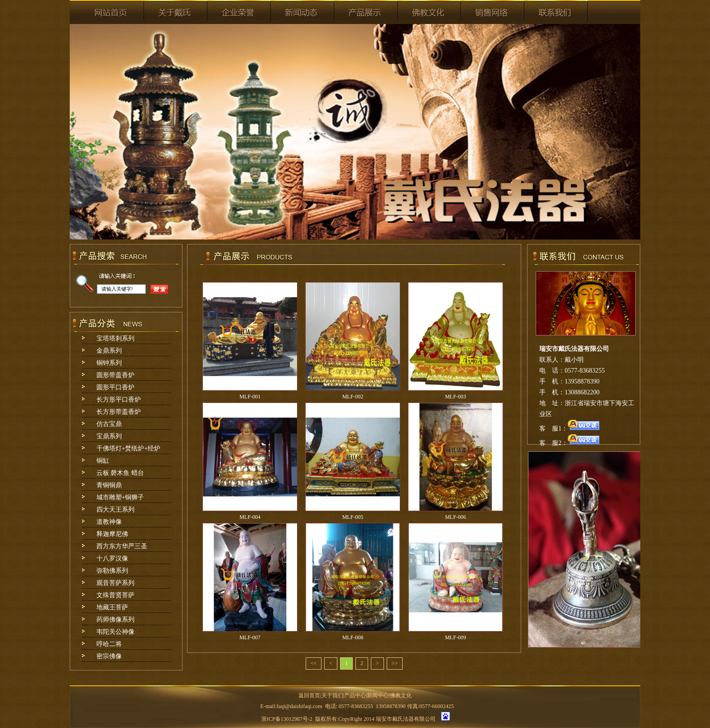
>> (395, 663)
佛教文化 (401, 695)
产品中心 (355, 695)
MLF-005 (353, 517)
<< (314, 663)
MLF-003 (456, 397)
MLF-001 (250, 397)
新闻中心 (378, 695)
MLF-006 (456, 517)
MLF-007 (250, 637)
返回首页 (309, 695)
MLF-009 (456, 637)
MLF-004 (250, 517)
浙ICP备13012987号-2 (287, 719)
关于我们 (332, 695)
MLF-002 (353, 397)
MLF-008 (353, 637)
